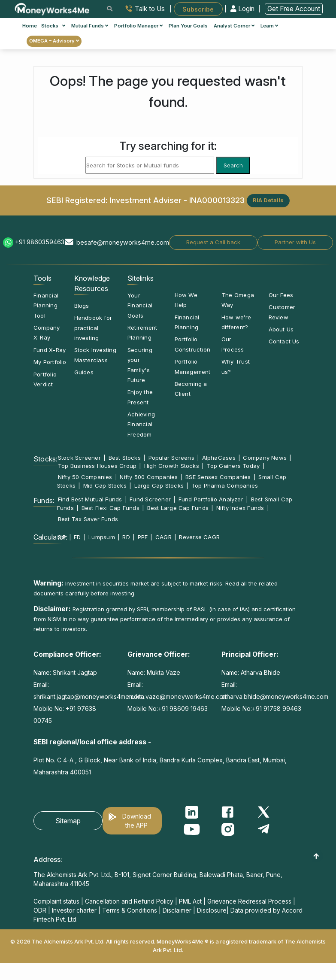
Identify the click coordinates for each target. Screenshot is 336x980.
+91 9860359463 (40, 242)
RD (126, 537)
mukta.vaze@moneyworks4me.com (178, 696)
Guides (84, 372)
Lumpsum (102, 537)
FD (77, 537)
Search (233, 165)
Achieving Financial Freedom (141, 424)
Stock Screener (79, 458)
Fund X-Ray (50, 350)
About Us (281, 329)
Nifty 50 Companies (85, 477)
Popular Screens (171, 458)
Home (30, 26)
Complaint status (56, 901)
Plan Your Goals (188, 26)
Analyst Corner (234, 26)
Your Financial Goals (140, 305)
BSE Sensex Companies (218, 477)
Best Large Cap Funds (178, 508)
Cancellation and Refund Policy (129, 901)
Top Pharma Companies (225, 485)
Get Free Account (294, 9)
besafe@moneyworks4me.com (123, 242)
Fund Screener (150, 499)
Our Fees (281, 295)
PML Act (190, 901)
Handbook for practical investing (93, 328)
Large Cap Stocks (159, 485)
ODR (40, 910)
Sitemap (68, 821)
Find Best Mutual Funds (90, 499)
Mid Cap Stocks (105, 485)
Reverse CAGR (199, 537)
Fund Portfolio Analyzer (211, 499)
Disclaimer (177, 910)
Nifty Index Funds (240, 508)
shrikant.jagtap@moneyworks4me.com (88, 696)
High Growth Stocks (172, 466)
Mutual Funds (90, 26)
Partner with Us (295, 242)
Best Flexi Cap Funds (110, 508)
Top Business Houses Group (97, 466)
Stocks (53, 26)
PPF (143, 537)
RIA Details (268, 200)
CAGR (163, 537)
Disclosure (212, 910)
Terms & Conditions (130, 910)
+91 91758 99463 (277, 708)
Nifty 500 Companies (149, 477)
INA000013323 (217, 200)
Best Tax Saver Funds (88, 519)
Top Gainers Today (233, 466)
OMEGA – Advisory (54, 41)
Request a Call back (213, 242)
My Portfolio (50, 362)
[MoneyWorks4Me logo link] (53, 8)
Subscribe (198, 9)
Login (243, 9)
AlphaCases (219, 458)
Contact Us (284, 341)
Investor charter (74, 910)
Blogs (82, 306)
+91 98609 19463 (183, 708)
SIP (62, 537)
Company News (265, 458)
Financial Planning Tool (46, 305)
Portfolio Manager (138, 26)
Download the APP (137, 821)
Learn (269, 26)
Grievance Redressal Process (249, 901)
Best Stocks (125, 458)
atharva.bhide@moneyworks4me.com (275, 696)
